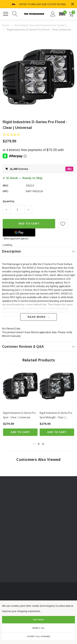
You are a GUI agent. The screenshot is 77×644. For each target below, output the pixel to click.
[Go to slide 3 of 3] (43, 444)
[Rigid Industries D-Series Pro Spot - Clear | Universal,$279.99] (20, 386)
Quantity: (9, 201)
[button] (62, 14)
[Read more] (38, 317)
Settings (39, 620)
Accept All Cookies (39, 636)
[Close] (73, 4)
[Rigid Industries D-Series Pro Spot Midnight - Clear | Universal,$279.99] (57, 386)
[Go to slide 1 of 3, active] (34, 444)
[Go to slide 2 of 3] (39, 444)
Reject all (39, 628)
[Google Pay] (19, 232)
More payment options (16, 239)
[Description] (38, 252)
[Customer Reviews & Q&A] (38, 347)
